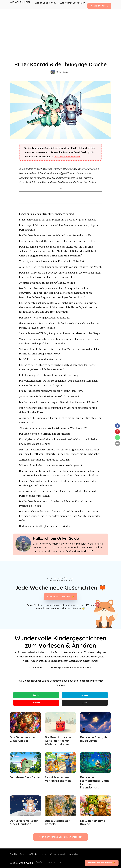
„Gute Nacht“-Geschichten (72, 5)
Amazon (85, 695)
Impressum (55, 862)
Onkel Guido (20, 5)
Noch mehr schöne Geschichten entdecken (60, 839)
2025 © (19, 862)
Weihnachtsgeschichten (63, 856)
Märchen (79, 856)
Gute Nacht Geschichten (20, 856)
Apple (85, 704)
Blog (32, 862)
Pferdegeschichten (41, 856)
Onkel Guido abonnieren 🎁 (60, 597)
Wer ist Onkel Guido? (47, 5)
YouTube (36, 704)
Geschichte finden (99, 5)
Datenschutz (42, 862)
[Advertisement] (60, 27)
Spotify (36, 695)
